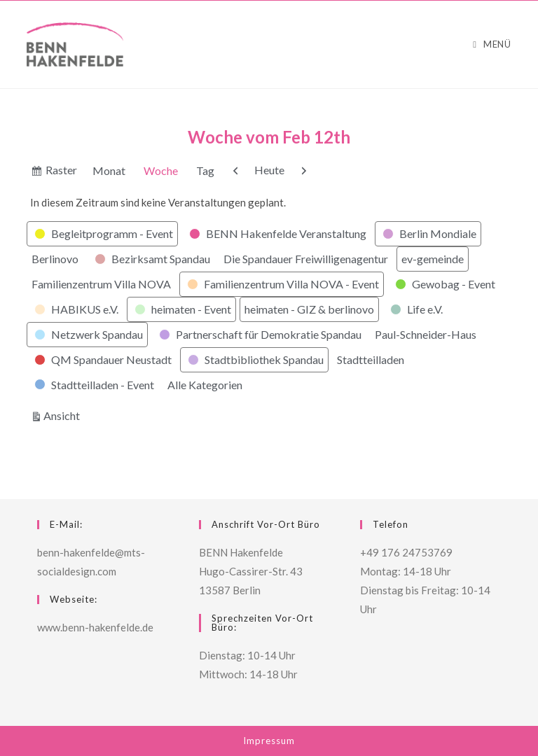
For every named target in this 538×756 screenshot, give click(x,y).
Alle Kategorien (205, 385)
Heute (269, 170)
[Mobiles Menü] (492, 44)
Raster (62, 172)
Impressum (269, 741)
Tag (205, 170)
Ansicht (64, 414)
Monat (109, 170)
